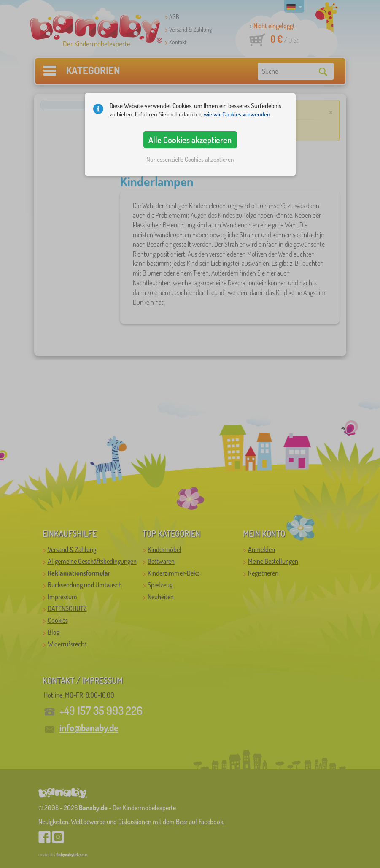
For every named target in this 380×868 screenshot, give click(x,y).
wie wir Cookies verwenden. (238, 114)
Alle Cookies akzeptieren (190, 140)
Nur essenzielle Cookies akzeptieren (190, 159)
